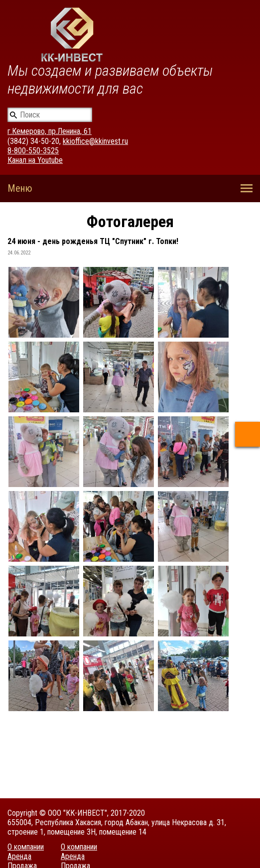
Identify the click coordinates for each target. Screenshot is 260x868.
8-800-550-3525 (33, 151)
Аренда (19, 856)
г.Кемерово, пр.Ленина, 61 (50, 131)
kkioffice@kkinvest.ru (95, 141)
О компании (26, 847)
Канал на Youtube (35, 160)
